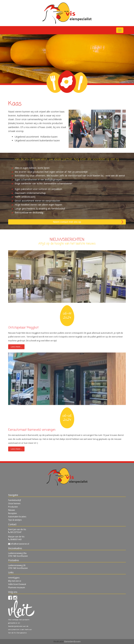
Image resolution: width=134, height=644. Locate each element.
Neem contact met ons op (67, 241)
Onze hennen (14, 503)
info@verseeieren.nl (20, 544)
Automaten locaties (17, 517)
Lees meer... (16, 365)
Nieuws (12, 510)
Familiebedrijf (15, 500)
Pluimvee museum (17, 587)
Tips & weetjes (15, 520)
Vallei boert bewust (17, 584)
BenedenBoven (72, 641)
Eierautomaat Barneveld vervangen (32, 449)
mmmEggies (14, 578)
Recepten (13, 513)
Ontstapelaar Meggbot (23, 346)
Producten (13, 507)
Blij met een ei (15, 581)
